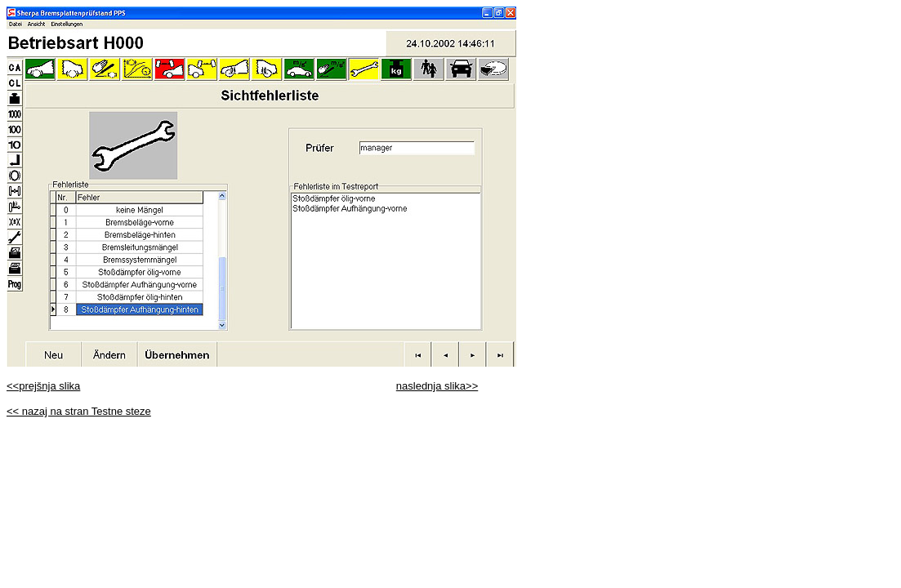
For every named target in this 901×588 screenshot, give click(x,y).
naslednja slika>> (437, 386)
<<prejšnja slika (43, 386)
